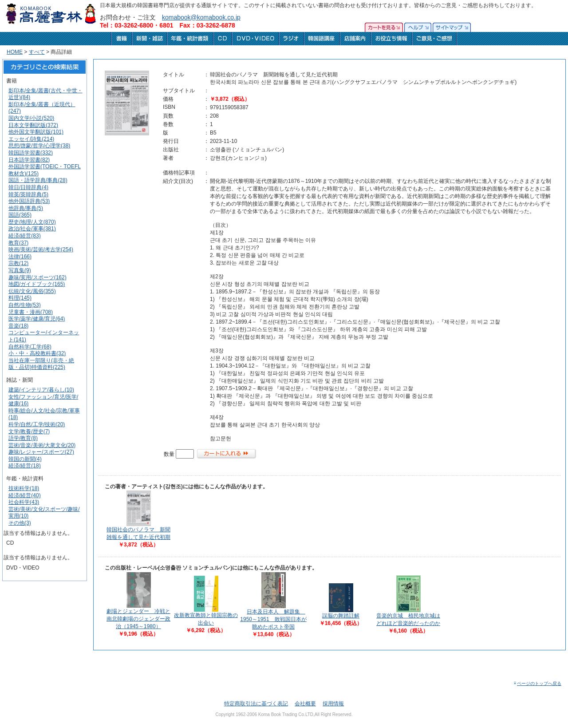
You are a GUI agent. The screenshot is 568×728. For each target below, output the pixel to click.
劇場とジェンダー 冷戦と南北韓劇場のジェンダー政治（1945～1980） (138, 619)
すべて (37, 52)
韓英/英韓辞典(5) (28, 194)
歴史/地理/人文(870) (32, 222)
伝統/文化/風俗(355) (32, 291)
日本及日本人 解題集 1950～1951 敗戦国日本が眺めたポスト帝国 (273, 619)
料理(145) (20, 298)
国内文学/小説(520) (31, 118)
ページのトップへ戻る (537, 683)
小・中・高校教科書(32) (37, 353)
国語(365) (20, 215)
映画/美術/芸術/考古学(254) (41, 249)
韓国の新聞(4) (25, 459)
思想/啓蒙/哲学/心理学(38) (39, 146)
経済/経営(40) (25, 495)
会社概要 (305, 704)
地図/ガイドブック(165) (37, 284)
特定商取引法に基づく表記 (256, 704)
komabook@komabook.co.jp (201, 17)
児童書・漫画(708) (31, 312)
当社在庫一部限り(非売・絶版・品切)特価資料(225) (41, 364)
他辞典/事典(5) (26, 208)
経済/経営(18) (25, 466)
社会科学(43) (24, 502)
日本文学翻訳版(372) (33, 125)
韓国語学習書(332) (31, 153)
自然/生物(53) (25, 305)
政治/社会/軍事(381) (32, 229)
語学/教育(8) (23, 438)
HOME (15, 52)
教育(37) (18, 243)
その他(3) (20, 523)
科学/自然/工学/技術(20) (37, 424)
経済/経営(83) (25, 236)
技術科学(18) (24, 488)
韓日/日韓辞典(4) (28, 187)
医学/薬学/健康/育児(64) (37, 319)
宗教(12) (18, 263)
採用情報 (333, 704)
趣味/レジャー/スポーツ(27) (41, 452)
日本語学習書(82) (29, 160)
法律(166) (20, 257)
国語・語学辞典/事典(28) (38, 180)
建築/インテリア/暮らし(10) (41, 390)
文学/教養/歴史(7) (29, 431)
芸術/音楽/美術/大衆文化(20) (42, 445)
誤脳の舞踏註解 (341, 616)
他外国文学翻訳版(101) (36, 132)
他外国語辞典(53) (29, 201)
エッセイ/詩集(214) (31, 139)
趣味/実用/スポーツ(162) (37, 277)
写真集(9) (20, 270)
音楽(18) (18, 326)
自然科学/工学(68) (30, 347)
